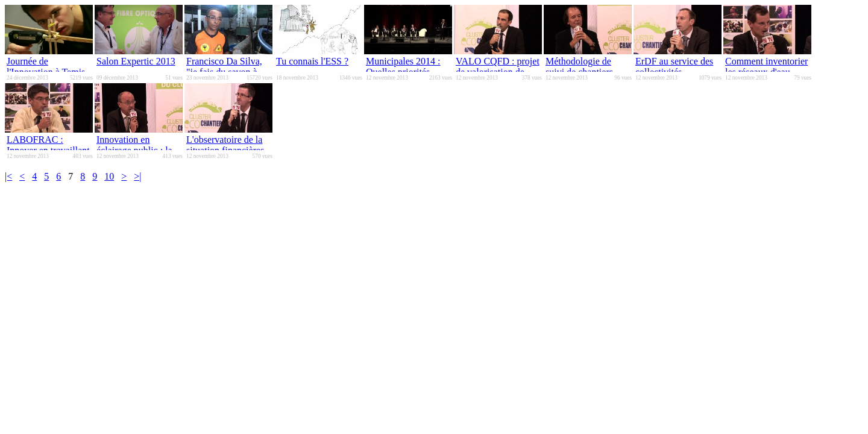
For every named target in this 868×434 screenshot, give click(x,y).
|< (8, 176)
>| (137, 176)
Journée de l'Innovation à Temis (46, 67)
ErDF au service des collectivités (674, 67)
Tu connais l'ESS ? (312, 61)
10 (109, 176)
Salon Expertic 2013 (136, 61)
